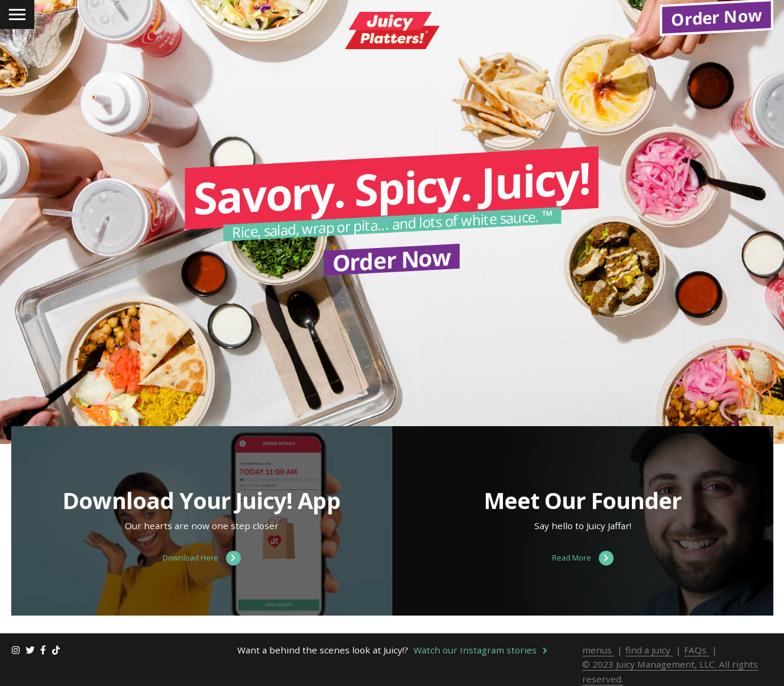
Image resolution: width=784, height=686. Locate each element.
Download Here (202, 558)
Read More (583, 558)
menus (598, 650)
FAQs (696, 650)
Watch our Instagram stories (480, 650)
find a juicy (649, 650)
